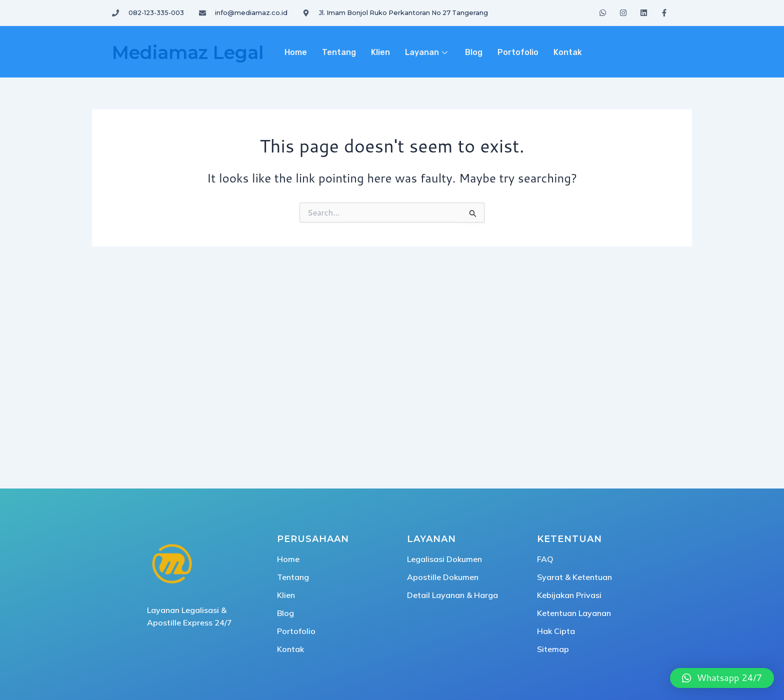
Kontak (568, 52)
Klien (380, 52)
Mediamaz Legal (188, 52)
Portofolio (518, 52)
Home (296, 52)
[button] (722, 678)
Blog (474, 52)
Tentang (339, 52)
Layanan (427, 52)
